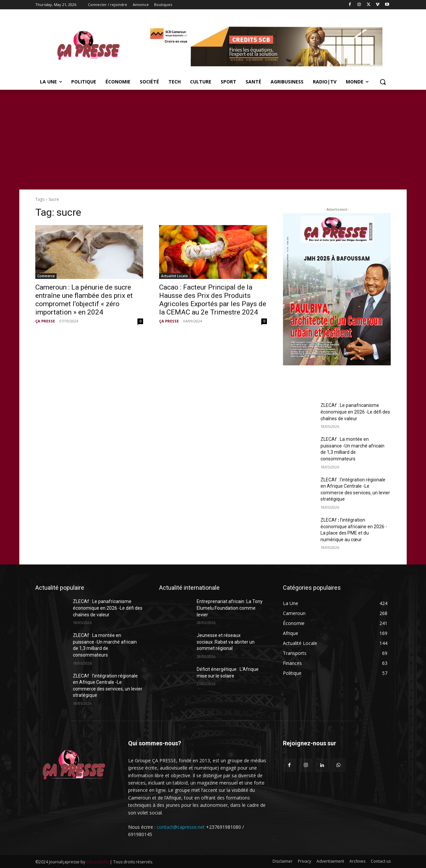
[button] (383, 82)
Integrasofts (98, 862)
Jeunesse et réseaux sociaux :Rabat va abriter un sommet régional (226, 642)
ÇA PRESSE (45, 321)
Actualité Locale (174, 276)
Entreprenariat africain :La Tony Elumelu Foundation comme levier (230, 608)
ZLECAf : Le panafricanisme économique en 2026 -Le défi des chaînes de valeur (355, 412)
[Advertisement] (213, 140)
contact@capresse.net (181, 827)
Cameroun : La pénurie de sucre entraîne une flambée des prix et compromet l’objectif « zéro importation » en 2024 (84, 300)
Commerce (46, 276)
